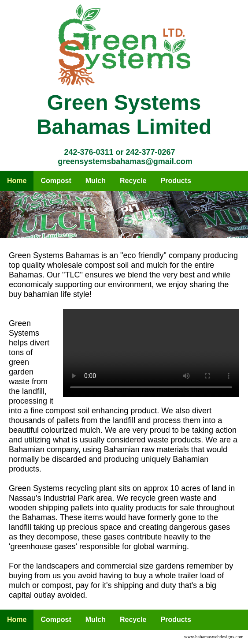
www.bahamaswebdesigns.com (214, 637)
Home (17, 181)
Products (176, 181)
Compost (56, 181)
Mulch (96, 181)
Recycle (133, 181)
